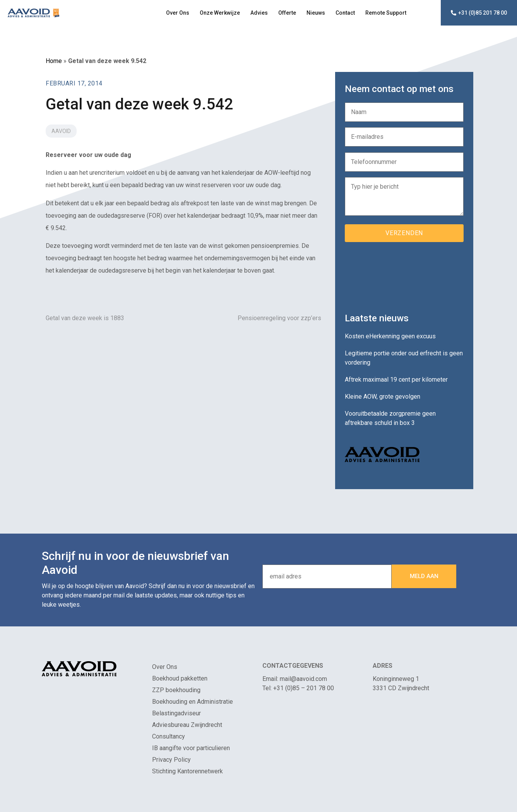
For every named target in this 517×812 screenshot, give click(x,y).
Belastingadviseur (176, 713)
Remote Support (386, 13)
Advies (259, 13)
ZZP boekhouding (176, 690)
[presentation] (404, 275)
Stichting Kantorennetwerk (187, 771)
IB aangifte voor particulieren (191, 748)
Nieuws (316, 13)
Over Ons (178, 13)
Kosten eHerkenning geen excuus (390, 336)
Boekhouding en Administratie (193, 702)
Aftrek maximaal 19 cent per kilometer (396, 380)
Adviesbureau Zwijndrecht (187, 725)
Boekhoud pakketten (180, 678)
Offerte (287, 13)
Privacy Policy (171, 760)
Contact (345, 13)
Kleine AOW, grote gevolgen (383, 397)
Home (54, 61)
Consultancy (169, 736)
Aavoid (61, 131)
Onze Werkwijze (220, 13)
